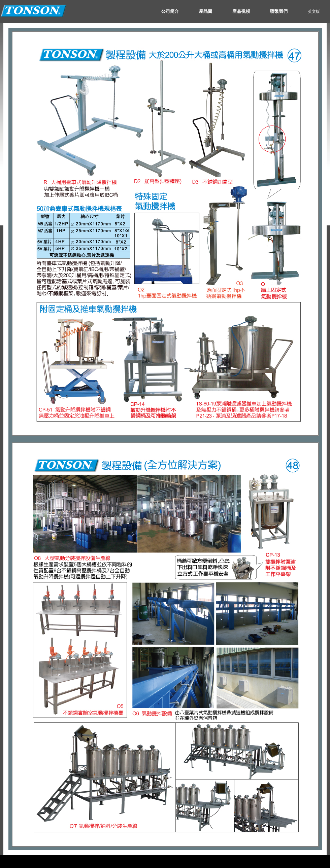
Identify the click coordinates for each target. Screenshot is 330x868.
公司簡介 (170, 11)
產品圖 (206, 11)
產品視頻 (241, 11)
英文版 (314, 11)
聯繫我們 (279, 11)
